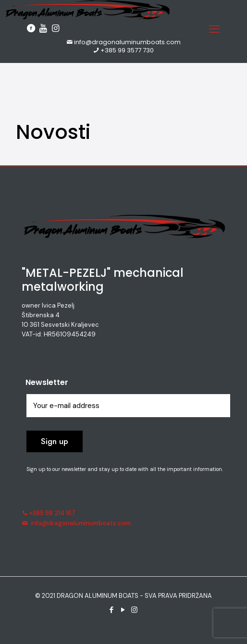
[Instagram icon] (135, 610)
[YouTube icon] (123, 610)
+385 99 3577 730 (124, 50)
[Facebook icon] (112, 610)
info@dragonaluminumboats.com (123, 42)
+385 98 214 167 (49, 513)
